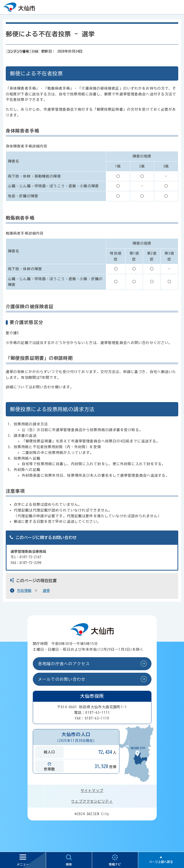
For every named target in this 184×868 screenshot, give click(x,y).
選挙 (46, 591)
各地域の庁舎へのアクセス (64, 664)
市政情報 (24, 591)
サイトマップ (92, 791)
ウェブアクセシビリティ (92, 801)
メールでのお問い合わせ (62, 679)
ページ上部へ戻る (161, 862)
